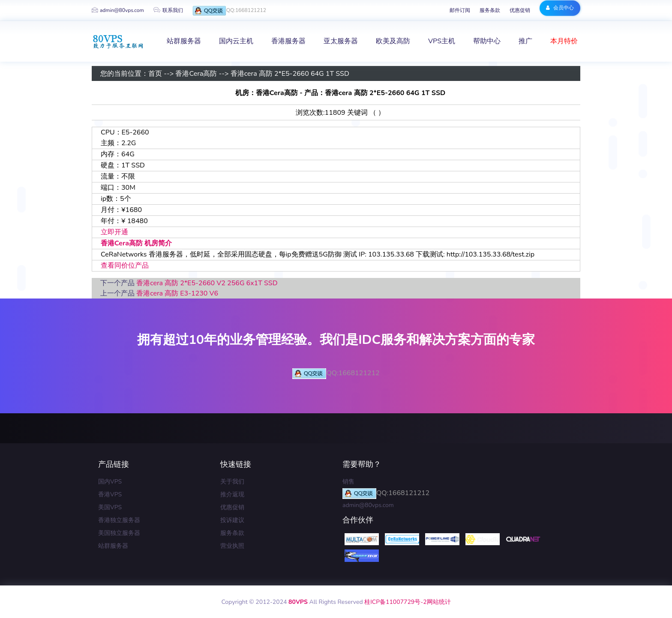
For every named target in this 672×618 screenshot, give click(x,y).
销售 (348, 482)
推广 (525, 41)
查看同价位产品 (125, 266)
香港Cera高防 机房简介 (136, 243)
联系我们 (168, 10)
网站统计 (439, 602)
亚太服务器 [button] (341, 41)
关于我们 (232, 482)
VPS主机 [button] (442, 41)
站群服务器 (113, 546)
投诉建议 (232, 520)
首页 (155, 74)
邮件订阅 (460, 10)
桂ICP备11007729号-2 (395, 602)
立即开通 (114, 232)
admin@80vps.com (118, 10)
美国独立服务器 (119, 533)
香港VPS (110, 494)
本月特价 (564, 41)
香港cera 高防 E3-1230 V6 (177, 293)
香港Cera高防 (196, 74)
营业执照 (232, 546)
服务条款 (490, 10)
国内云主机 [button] (236, 41)
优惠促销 (520, 10)
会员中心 (560, 8)
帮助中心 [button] (487, 41)
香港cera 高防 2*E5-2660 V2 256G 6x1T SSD (207, 283)
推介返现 (232, 494)
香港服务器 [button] (288, 41)
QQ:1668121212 (229, 11)
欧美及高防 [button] (393, 41)
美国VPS (110, 507)
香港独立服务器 (119, 520)
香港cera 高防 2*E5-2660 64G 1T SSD (290, 74)
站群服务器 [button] (184, 41)
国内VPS (110, 482)
